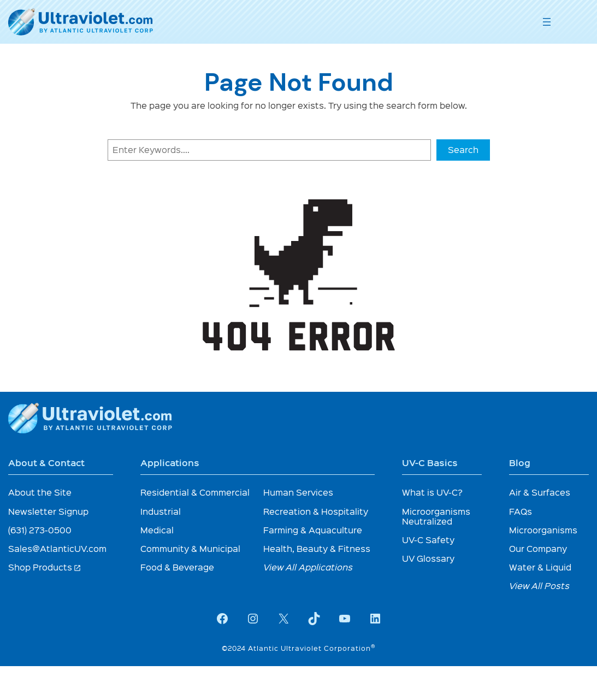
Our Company (538, 548)
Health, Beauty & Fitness (317, 548)
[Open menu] (547, 22)
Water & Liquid (540, 567)
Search (463, 149)
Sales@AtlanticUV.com (57, 548)
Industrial (161, 511)
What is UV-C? (432, 492)
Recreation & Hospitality (316, 511)
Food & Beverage (177, 567)
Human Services (298, 492)
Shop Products (45, 567)
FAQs (521, 511)
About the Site (40, 492)
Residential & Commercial (195, 492)
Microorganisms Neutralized (436, 516)
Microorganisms (543, 530)
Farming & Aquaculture (313, 530)
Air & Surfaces (540, 492)
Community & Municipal (190, 548)
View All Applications (308, 567)
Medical (157, 530)
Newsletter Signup (48, 511)
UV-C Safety (428, 540)
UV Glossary (428, 558)
